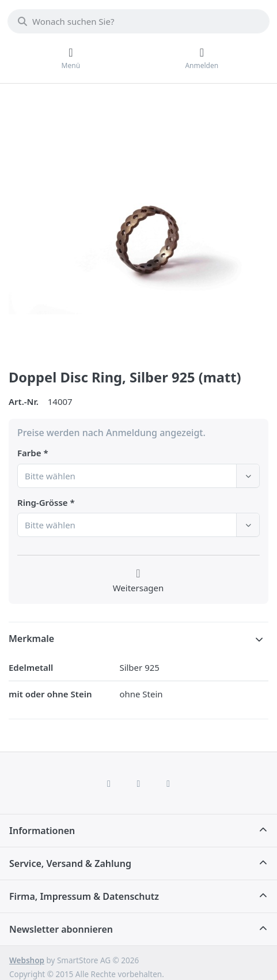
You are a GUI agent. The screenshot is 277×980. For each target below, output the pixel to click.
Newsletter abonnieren (61, 929)
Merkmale (31, 639)
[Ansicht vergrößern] (138, 228)
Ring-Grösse (43, 503)
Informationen (42, 831)
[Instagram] (139, 783)
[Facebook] (109, 783)
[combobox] (138, 21)
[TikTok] (168, 783)
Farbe (29, 453)
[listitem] (138, 228)
